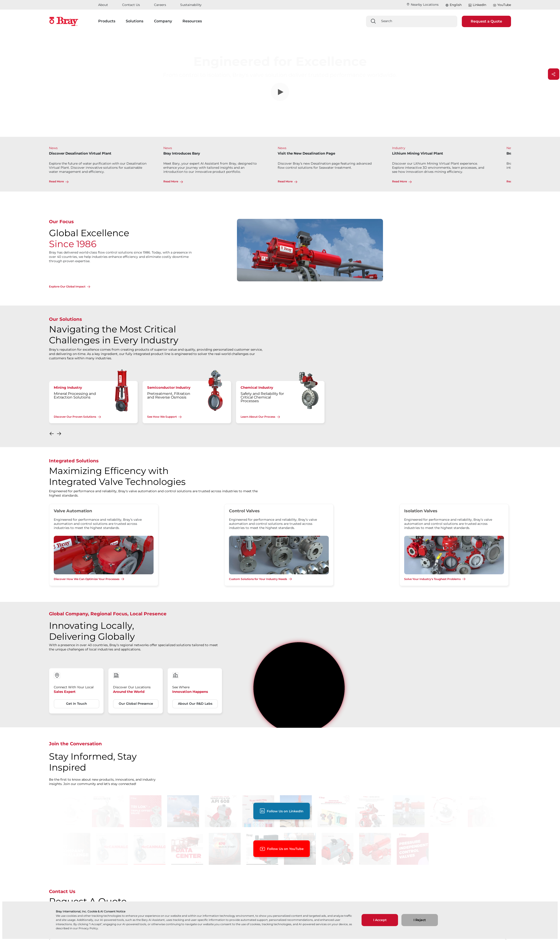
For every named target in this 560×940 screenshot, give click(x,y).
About (103, 5)
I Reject (420, 920)
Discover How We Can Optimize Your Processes (87, 579)
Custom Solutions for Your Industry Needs (258, 579)
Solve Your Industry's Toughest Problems (432, 579)
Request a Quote (486, 21)
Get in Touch (77, 704)
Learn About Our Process (258, 417)
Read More (56, 181)
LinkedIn (477, 5)
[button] (52, 435)
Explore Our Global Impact (67, 286)
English (456, 5)
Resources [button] (192, 21)
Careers (160, 5)
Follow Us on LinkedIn (281, 811)
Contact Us (131, 5)
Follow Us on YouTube (282, 849)
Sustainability (191, 5)
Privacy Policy (88, 928)
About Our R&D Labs (195, 704)
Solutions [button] (135, 21)
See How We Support (162, 417)
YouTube (502, 5)
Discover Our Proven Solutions (75, 417)
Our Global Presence (136, 704)
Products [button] (107, 21)
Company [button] (163, 21)
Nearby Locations (423, 5)
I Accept (380, 920)
